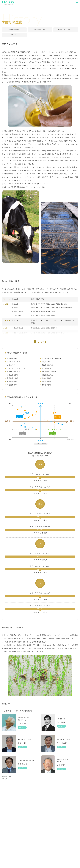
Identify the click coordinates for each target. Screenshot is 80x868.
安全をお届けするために (66, 29)
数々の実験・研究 (40, 29)
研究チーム (14, 35)
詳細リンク (22, 733)
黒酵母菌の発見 (14, 29)
